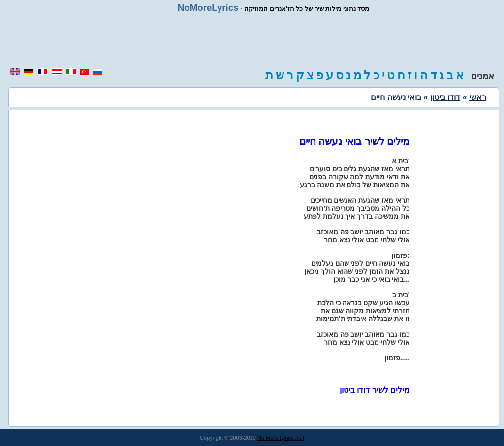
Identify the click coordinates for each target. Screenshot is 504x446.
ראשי (478, 97)
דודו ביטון (445, 97)
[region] (252, 40)
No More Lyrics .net (281, 438)
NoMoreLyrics (208, 8)
